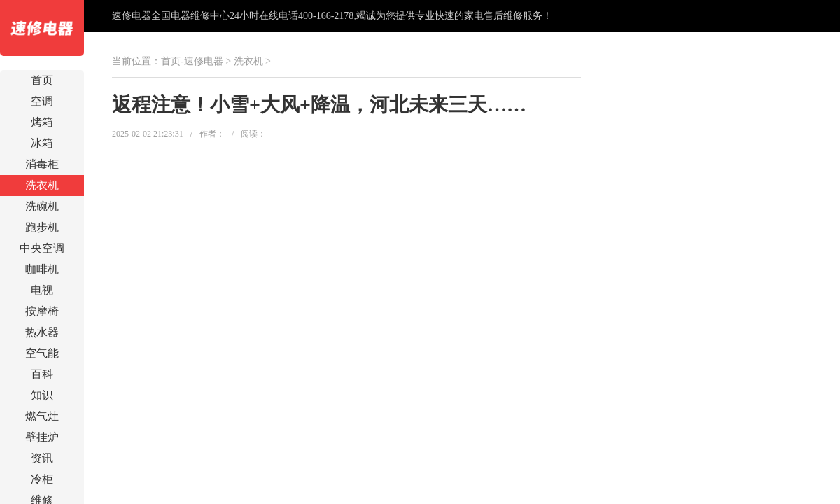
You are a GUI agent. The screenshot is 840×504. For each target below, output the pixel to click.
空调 (42, 101)
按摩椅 (42, 311)
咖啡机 (42, 269)
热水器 (42, 332)
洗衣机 (42, 185)
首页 (42, 80)
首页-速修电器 (192, 61)
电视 (42, 290)
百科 (42, 374)
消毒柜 (42, 164)
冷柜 (42, 479)
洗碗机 (42, 206)
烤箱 (42, 122)
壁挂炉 (42, 437)
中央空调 (42, 248)
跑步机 (42, 227)
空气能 (42, 353)
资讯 (42, 458)
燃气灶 (42, 416)
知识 (42, 395)
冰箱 (42, 143)
